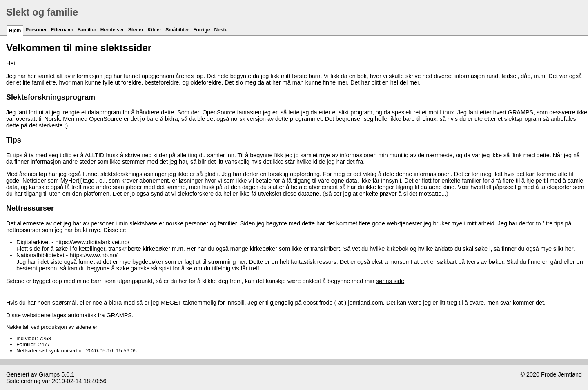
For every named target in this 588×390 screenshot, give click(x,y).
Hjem (15, 31)
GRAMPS (521, 112)
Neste (221, 30)
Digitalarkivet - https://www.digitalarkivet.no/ (73, 242)
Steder (136, 30)
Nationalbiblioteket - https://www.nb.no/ (67, 255)
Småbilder (177, 30)
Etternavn (62, 30)
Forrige (202, 30)
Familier (87, 30)
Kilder (154, 30)
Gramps (49, 374)
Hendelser (112, 30)
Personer (36, 30)
